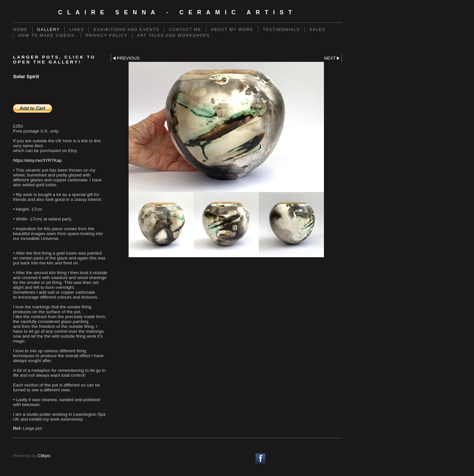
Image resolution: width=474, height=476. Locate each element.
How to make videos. (47, 35)
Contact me (185, 30)
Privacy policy (107, 35)
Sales (317, 30)
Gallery (49, 30)
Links (77, 30)
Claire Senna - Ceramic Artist (177, 12)
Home (20, 30)
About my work (232, 30)
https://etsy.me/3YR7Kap (37, 160)
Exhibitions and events (126, 30)
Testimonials (281, 30)
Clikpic (44, 456)
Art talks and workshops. (174, 35)
